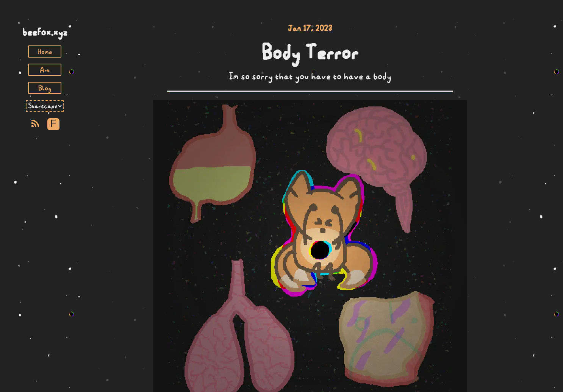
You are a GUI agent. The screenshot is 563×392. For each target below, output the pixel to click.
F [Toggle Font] (53, 124)
